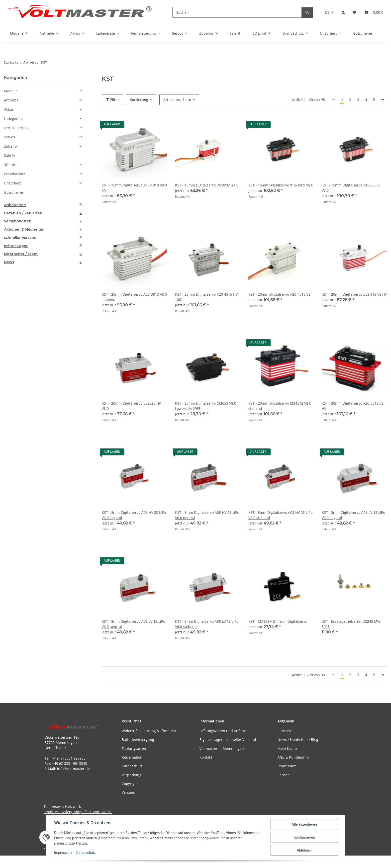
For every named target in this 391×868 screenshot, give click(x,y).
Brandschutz (15, 174)
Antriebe (11, 100)
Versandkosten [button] (18, 221)
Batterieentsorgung (138, 739)
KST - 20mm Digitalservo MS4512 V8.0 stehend (280, 406)
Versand (129, 792)
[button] (343, 12)
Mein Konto (287, 748)
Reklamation (132, 757)
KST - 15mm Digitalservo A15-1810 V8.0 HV (134, 188)
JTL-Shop (365, 862)
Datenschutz (86, 853)
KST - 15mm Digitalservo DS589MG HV (207, 185)
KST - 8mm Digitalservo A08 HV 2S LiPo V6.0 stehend (280, 515)
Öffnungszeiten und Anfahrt (223, 731)
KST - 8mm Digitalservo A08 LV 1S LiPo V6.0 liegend (353, 515)
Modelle (11, 91)
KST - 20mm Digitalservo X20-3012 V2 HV (353, 406)
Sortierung (139, 100)
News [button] (9, 262)
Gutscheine (13, 192)
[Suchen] (237, 12)
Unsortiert (12, 183)
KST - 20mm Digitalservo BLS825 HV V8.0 (131, 406)
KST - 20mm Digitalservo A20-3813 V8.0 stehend (134, 297)
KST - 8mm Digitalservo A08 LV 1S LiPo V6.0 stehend (207, 624)
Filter (112, 100)
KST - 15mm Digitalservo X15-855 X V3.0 (351, 188)
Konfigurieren (304, 837)
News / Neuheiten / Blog (298, 739)
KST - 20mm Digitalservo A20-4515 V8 (279, 294)
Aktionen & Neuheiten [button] (24, 229)
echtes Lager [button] (16, 246)
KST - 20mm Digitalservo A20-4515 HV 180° (206, 297)
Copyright (130, 784)
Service (284, 775)
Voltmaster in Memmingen (222, 748)
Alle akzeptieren (304, 824)
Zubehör (11, 146)
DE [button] (327, 12)
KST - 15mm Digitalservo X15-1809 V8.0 (281, 185)
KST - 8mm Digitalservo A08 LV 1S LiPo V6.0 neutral (133, 624)
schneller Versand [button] (20, 238)
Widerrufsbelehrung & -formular (149, 731)
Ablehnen (304, 850)
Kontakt (206, 757)
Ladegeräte (13, 119)
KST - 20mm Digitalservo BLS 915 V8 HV (354, 294)
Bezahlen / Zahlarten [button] (23, 213)
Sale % (9, 155)
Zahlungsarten (134, 748)
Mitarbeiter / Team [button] (21, 254)
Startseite (286, 731)
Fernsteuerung (16, 128)
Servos (9, 137)
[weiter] (383, 100)
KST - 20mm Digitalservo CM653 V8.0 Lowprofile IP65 (206, 406)
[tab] (43, 205)
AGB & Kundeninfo (293, 757)
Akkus (9, 109)
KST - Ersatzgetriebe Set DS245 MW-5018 (352, 624)
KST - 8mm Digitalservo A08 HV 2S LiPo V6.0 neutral (207, 515)
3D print (11, 165)
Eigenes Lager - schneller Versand (228, 739)
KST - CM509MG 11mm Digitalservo (278, 621)
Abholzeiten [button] (15, 205)
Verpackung (132, 775)
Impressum (63, 853)
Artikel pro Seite (177, 100)
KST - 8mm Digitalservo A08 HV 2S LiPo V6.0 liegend (134, 515)
